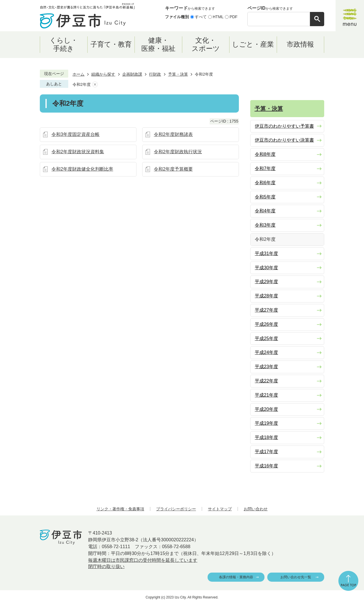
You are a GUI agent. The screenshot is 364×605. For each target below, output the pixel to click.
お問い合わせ (256, 509)
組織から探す (103, 74)
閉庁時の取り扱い (106, 566)
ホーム (78, 74)
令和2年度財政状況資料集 (78, 152)
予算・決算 (178, 74)
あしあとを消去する (95, 85)
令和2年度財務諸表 (173, 134)
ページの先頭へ (348, 581)
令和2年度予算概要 (173, 169)
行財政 (155, 74)
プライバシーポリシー (176, 509)
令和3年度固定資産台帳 (76, 134)
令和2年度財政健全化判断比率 (82, 169)
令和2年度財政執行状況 (178, 152)
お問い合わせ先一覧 (296, 577)
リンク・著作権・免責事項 (120, 509)
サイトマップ (220, 509)
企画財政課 (132, 74)
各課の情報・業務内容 (236, 577)
